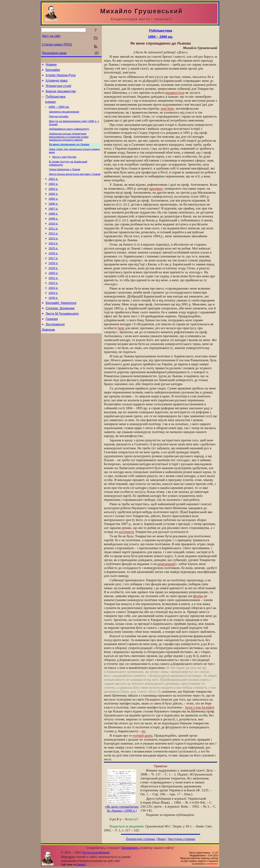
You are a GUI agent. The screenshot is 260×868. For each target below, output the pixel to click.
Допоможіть (130, 848)
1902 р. (53, 195)
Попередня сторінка (140, 839)
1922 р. (53, 306)
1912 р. (53, 250)
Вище (162, 839)
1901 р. (53, 189)
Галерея (52, 346)
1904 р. (53, 206)
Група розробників (96, 852)
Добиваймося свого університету (69, 136)
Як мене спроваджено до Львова (69, 152)
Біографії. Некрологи (61, 328)
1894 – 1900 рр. (59, 112)
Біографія (53, 71)
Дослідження (55, 352)
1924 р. (53, 317)
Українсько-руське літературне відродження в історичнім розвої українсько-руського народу (69, 144)
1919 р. (53, 289)
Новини (51, 65)
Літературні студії (58, 89)
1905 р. (53, 211)
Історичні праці (57, 83)
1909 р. (53, 234)
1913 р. (53, 256)
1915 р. (53, 267)
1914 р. (53, 261)
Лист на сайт (51, 36)
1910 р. (53, 239)
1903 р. (53, 200)
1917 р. (53, 278)
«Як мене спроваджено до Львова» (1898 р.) (122, 809)
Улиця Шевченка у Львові (65, 179)
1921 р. (53, 300)
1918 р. (53, 284)
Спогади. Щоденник (60, 334)
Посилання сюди (54, 53)
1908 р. (53, 228)
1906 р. (53, 217)
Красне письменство (61, 95)
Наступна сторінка (182, 839)
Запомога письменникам (64, 117)
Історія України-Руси (61, 77)
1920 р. (53, 295)
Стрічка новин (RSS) (57, 44)
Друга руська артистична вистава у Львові (75, 184)
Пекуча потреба (59, 123)
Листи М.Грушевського (62, 340)
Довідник (48, 358)
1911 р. (53, 245)
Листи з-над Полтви (64, 165)
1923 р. (53, 311)
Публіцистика (55, 101)
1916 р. (53, 272)
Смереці (81, 865)
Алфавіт (51, 107)
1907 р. (53, 223)
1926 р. (53, 322)
